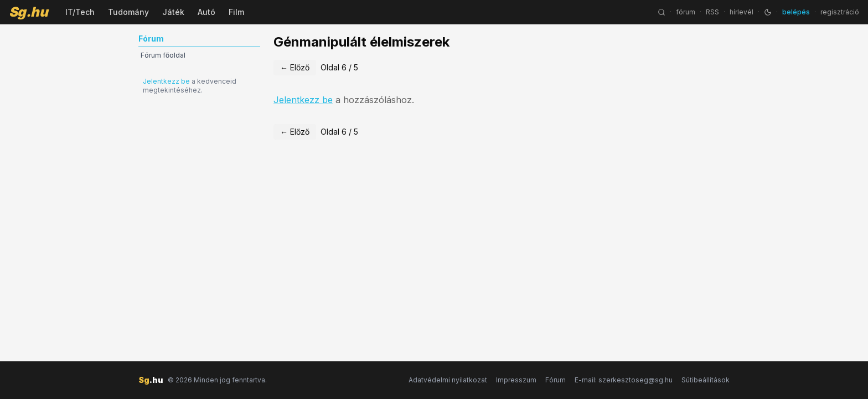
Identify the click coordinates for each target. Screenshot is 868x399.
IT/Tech (80, 12)
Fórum (556, 380)
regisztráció (840, 12)
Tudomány (128, 12)
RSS (712, 12)
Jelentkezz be (166, 81)
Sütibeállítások (706, 380)
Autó (206, 12)
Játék (173, 12)
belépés (796, 12)
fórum (686, 12)
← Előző (295, 67)
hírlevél (742, 12)
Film (236, 12)
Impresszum (516, 380)
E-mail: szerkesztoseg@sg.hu (624, 380)
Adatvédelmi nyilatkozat (448, 380)
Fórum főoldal (163, 55)
